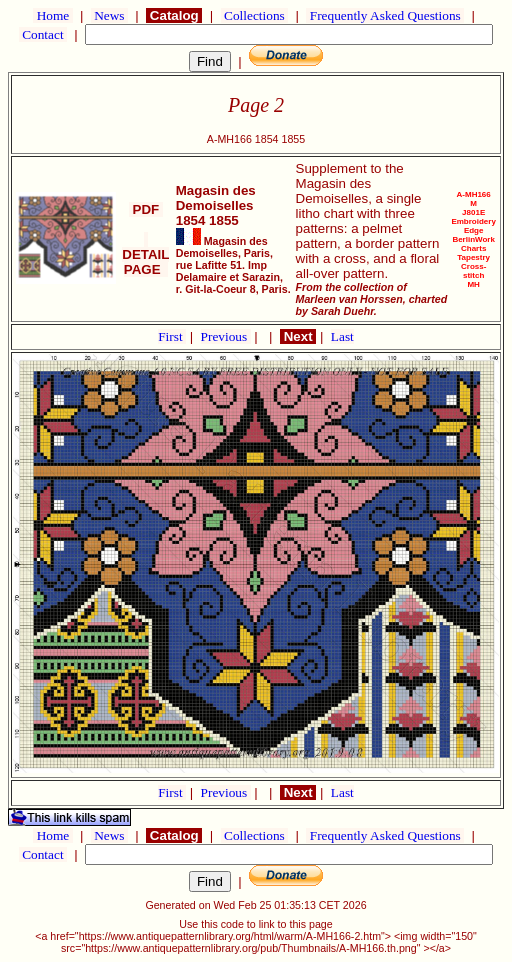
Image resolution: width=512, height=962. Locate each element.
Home (52, 15)
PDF (146, 209)
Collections (254, 15)
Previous (226, 336)
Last (342, 336)
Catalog (174, 15)
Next (298, 336)
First (172, 336)
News (109, 15)
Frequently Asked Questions (385, 15)
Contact (43, 34)
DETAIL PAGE (145, 254)
